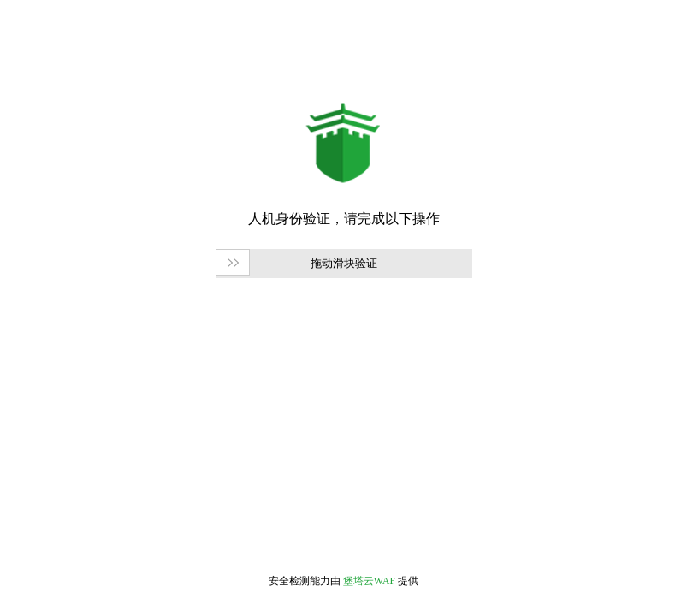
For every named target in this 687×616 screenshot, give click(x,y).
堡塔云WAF (369, 581)
